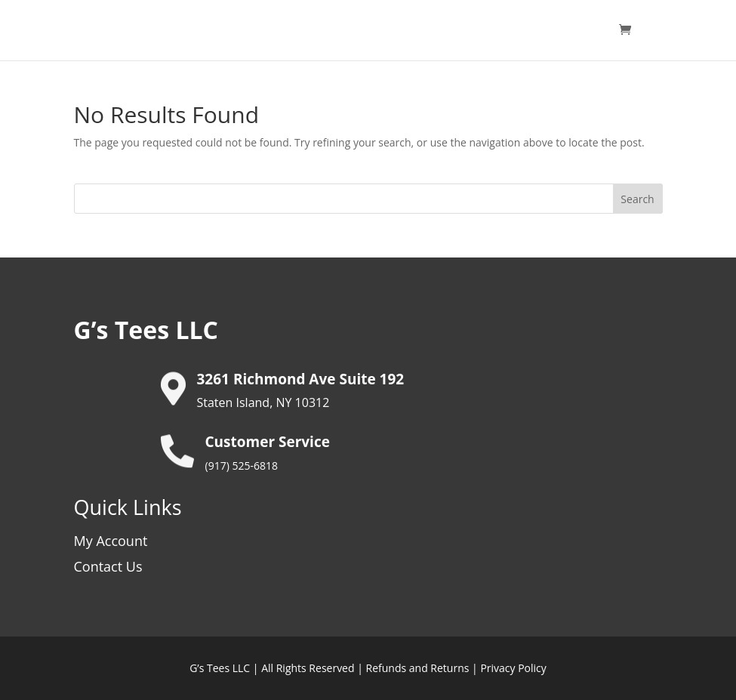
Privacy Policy (513, 668)
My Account (111, 541)
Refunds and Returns (418, 668)
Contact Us (108, 566)
